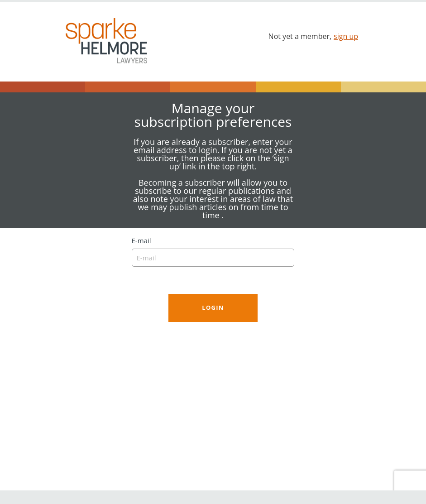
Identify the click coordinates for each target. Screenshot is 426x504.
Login (213, 307)
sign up (346, 36)
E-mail (213, 252)
